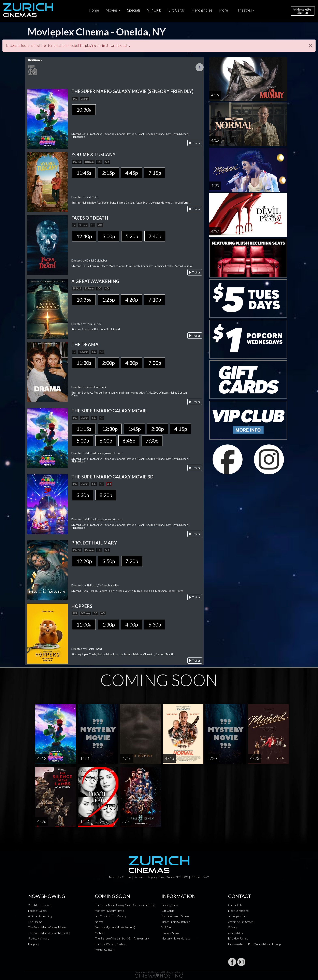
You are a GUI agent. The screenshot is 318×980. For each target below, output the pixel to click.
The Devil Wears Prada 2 (110, 944)
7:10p (155, 300)
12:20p (84, 561)
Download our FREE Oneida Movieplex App (254, 944)
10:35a (84, 300)
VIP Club (154, 10)
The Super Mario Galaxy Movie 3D (49, 933)
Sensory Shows (171, 933)
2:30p (157, 429)
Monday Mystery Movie (109, 911)
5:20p (132, 236)
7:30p (152, 441)
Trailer (195, 143)
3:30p (83, 495)
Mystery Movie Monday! (176, 938)
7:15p (155, 173)
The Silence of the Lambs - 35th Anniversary (122, 938)
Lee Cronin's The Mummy (111, 916)
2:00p (108, 363)
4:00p (132, 625)
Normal (99, 922)
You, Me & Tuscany (40, 905)
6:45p (129, 441)
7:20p (132, 561)
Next (200, 67)
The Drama (35, 922)
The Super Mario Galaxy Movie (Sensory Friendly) (125, 905)
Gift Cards (176, 10)
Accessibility (236, 933)
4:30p (132, 363)
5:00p (83, 441)
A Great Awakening (40, 916)
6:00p (106, 441)
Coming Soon (170, 905)
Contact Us (235, 905)
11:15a (84, 429)
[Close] (310, 45)
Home (94, 10)
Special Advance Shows (175, 916)
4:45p (132, 173)
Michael (100, 933)
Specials (134, 10)
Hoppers (33, 944)
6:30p (155, 625)
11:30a (84, 363)
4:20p (132, 300)
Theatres (245, 10)
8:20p (106, 495)
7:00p (155, 363)
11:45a (84, 173)
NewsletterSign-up (303, 11)
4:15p (181, 429)
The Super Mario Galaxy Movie (47, 927)
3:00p (109, 236)
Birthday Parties (238, 938)
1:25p (108, 300)
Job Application (237, 916)
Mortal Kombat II (106, 950)
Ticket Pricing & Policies (176, 922)
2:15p (108, 173)
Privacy (233, 927)
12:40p (84, 236)
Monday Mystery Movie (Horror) (115, 927)
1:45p (134, 429)
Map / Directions (238, 911)
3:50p (109, 561)
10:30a (84, 110)
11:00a (84, 625)
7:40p (155, 236)
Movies (112, 10)
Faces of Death (37, 911)
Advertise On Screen (241, 922)
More (223, 10)
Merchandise (202, 10)
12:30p (110, 429)
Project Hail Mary (39, 938)
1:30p (108, 625)
